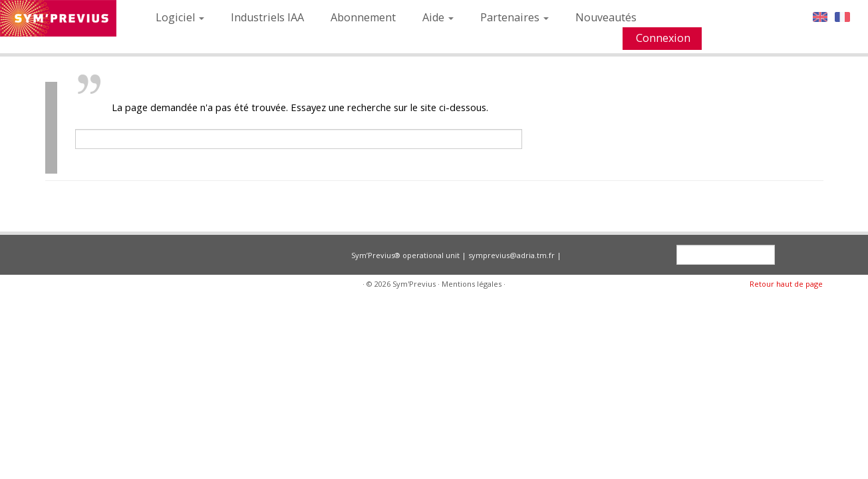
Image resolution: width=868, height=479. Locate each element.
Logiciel (180, 17)
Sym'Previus (414, 284)
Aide (438, 17)
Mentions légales (472, 284)
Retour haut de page (786, 284)
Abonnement (363, 17)
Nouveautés (606, 17)
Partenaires (514, 17)
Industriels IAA (267, 17)
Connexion (663, 38)
